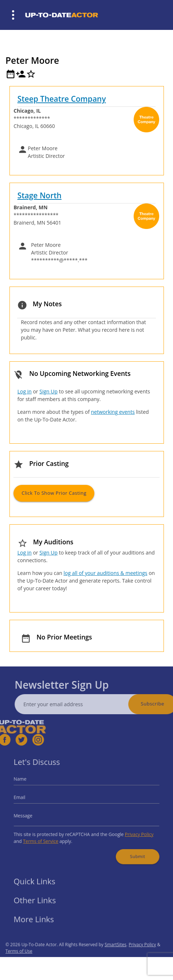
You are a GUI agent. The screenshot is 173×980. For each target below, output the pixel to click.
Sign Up (48, 391)
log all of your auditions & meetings (105, 573)
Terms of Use (19, 962)
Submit (131, 850)
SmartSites (115, 956)
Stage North (40, 195)
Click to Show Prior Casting (54, 493)
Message (31, 815)
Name (29, 783)
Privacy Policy (132, 831)
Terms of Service (47, 837)
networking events (113, 412)
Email (28, 799)
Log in (25, 391)
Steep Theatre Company (62, 99)
